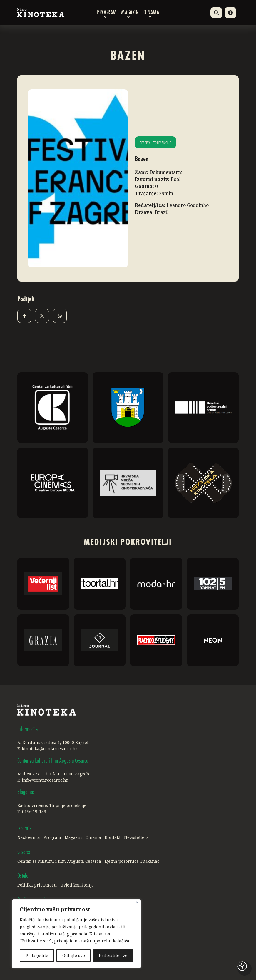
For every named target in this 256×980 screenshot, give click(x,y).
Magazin (130, 13)
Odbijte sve (74, 955)
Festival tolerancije (155, 143)
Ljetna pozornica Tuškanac (132, 861)
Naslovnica (29, 837)
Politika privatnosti (37, 885)
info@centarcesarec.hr (45, 780)
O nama (151, 13)
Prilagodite (37, 955)
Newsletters (136, 837)
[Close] (137, 902)
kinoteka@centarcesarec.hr (50, 749)
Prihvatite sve (113, 955)
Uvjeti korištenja (77, 885)
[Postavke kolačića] (242, 966)
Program (107, 13)
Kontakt (113, 837)
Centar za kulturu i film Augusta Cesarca (59, 861)
